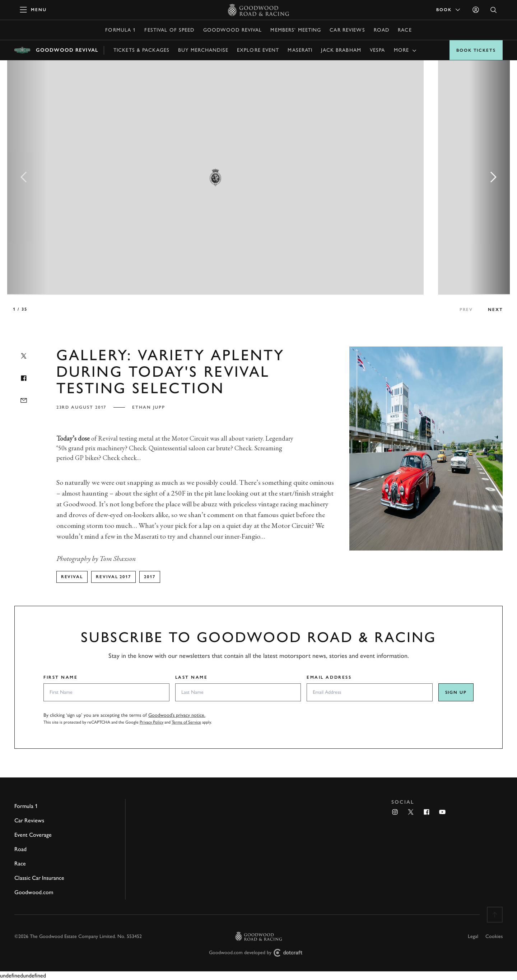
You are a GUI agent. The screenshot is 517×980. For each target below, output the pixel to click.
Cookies (494, 936)
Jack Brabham (341, 50)
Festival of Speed (169, 30)
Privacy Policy (152, 722)
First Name (61, 677)
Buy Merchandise (203, 50)
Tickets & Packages (141, 50)
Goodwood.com (34, 892)
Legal (473, 936)
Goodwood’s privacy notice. (177, 715)
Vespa (378, 50)
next (495, 310)
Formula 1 (120, 30)
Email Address (329, 677)
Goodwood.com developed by (258, 953)
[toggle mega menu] (33, 10)
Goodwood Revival (233, 30)
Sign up (456, 692)
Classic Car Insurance (39, 878)
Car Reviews (347, 30)
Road (381, 30)
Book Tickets (476, 50)
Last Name (192, 677)
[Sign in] (476, 10)
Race (405, 30)
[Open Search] (494, 10)
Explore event (258, 50)
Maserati (300, 50)
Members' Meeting (296, 30)
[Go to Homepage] (259, 10)
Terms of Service (186, 722)
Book (449, 10)
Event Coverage (33, 835)
